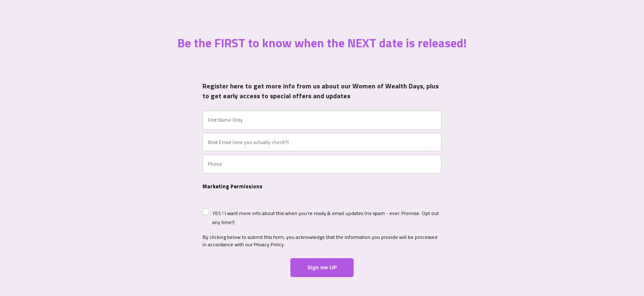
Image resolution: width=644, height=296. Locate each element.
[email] (322, 142)
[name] (322, 120)
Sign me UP (322, 267)
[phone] (322, 164)
